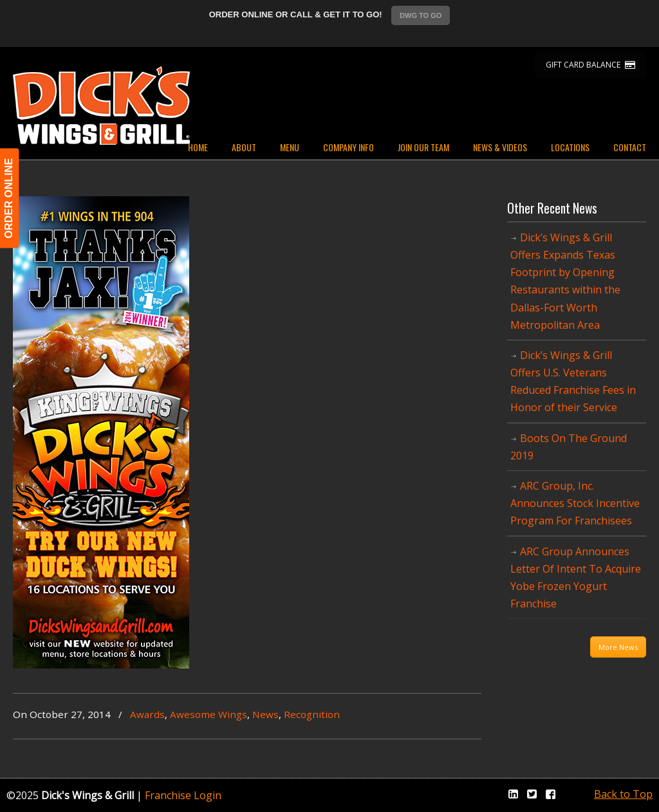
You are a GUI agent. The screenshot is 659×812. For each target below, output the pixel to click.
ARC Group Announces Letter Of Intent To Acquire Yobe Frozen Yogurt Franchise (576, 578)
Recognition (312, 714)
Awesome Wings (209, 714)
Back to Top (623, 794)
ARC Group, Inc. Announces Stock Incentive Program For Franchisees (575, 503)
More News (618, 647)
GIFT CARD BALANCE (590, 65)
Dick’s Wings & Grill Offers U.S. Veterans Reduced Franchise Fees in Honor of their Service (573, 382)
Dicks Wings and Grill (101, 106)
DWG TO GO (421, 15)
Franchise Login (183, 795)
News (265, 714)
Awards (147, 714)
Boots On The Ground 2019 (569, 447)
